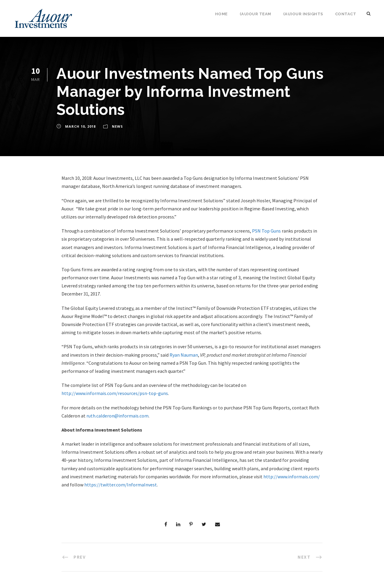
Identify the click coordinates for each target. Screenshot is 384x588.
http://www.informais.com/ (292, 477)
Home (221, 14)
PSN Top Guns (266, 231)
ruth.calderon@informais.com (117, 416)
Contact (346, 14)
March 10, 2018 (80, 126)
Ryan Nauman (184, 355)
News (117, 126)
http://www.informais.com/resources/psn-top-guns (115, 393)
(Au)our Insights (303, 14)
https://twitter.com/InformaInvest (121, 485)
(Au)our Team (255, 14)
